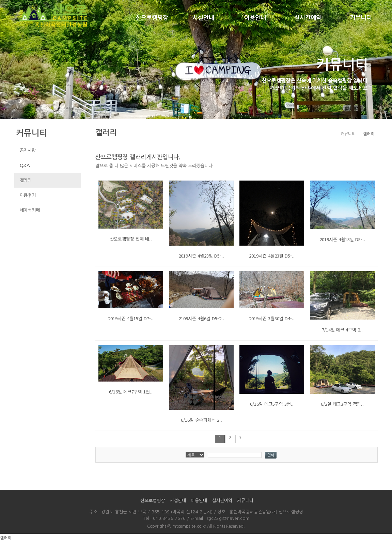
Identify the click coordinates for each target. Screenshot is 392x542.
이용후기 (28, 195)
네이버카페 (30, 210)
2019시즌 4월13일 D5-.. (342, 239)
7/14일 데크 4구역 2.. (342, 330)
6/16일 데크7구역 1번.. (131, 392)
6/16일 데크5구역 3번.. (272, 404)
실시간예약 (308, 18)
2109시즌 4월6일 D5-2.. (201, 318)
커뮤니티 (361, 18)
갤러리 (26, 180)
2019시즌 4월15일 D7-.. (131, 318)
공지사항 (28, 150)
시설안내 (203, 18)
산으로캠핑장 (152, 18)
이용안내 (255, 18)
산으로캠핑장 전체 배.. (131, 239)
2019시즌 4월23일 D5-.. (201, 256)
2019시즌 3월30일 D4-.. (272, 318)
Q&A (25, 165)
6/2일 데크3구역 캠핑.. (342, 404)
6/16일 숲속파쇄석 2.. (201, 420)
